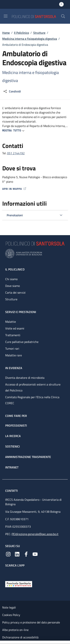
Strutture (39, 33)
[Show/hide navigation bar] (6, 16)
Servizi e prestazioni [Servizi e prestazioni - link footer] (21, 312)
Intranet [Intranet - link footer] (12, 467)
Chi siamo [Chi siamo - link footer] (11, 279)
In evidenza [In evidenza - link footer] (14, 368)
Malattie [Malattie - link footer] (11, 322)
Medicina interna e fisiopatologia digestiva (30, 39)
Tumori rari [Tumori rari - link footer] (12, 349)
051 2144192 (16, 153)
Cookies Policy (11, 615)
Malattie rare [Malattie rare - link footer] (14, 355)
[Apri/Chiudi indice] (2, 642)
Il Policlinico (21, 33)
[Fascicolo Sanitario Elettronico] (19, 584)
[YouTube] (35, 554)
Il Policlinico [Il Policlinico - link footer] (15, 269)
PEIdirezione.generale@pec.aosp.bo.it (35, 534)
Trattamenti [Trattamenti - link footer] (13, 335)
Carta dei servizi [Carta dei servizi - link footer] (15, 292)
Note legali (9, 607)
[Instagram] (8, 554)
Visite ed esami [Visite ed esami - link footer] (15, 328)
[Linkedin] (17, 554)
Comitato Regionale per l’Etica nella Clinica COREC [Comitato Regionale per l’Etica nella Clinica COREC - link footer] (32, 400)
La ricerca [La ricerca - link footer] (13, 436)
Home (6, 33)
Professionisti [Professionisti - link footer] (16, 425)
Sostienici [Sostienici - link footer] (13, 446)
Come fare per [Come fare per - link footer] (16, 416)
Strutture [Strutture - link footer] (11, 299)
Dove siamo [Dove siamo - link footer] (13, 286)
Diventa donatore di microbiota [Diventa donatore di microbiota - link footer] (25, 378)
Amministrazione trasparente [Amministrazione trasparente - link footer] (28, 457)
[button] (63, 16)
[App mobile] (8, 573)
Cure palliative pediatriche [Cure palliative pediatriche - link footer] (22, 342)
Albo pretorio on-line (15, 630)
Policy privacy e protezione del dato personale (31, 622)
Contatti (12, 491)
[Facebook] (26, 554)
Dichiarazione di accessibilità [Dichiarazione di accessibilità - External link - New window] (20, 637)
